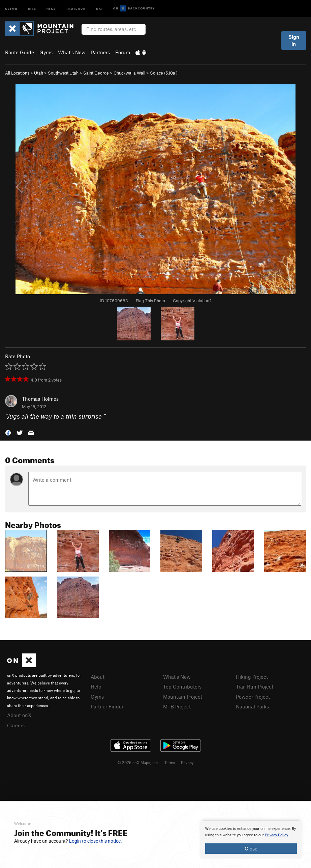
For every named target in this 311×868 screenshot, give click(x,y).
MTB (32, 8)
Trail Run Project (255, 687)
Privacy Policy (276, 835)
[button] (8, 432)
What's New (72, 52)
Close (251, 848)
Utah (39, 73)
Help (96, 687)
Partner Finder (107, 706)
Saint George (96, 73)
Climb (11, 8)
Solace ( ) (164, 73)
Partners (100, 52)
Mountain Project (183, 697)
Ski (100, 8)
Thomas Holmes (40, 399)
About (98, 677)
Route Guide (20, 52)
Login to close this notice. (96, 841)
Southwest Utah (63, 73)
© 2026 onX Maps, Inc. (138, 762)
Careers (16, 725)
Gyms (46, 52)
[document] (251, 840)
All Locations (17, 73)
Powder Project (253, 697)
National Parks (252, 706)
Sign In (294, 40)
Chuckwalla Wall (129, 73)
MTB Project (177, 706)
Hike (51, 8)
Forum (123, 52)
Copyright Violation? (192, 301)
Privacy (187, 762)
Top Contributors (182, 687)
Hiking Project (252, 677)
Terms (170, 762)
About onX (19, 715)
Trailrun (76, 8)
